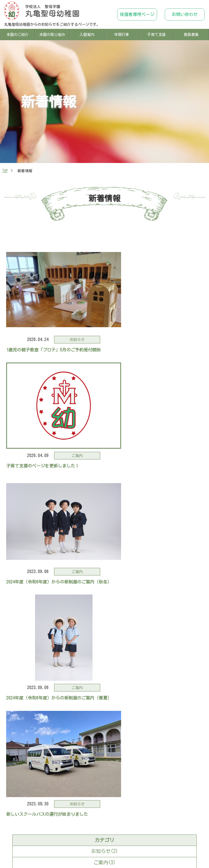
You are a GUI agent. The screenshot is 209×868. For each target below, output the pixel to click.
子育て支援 (156, 34)
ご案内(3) (104, 595)
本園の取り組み (52, 34)
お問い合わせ (185, 14)
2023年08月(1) (104, 649)
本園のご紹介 (18, 34)
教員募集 (191, 34)
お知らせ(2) (104, 584)
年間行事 (122, 34)
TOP (5, 171)
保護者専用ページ (137, 14)
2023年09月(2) (104, 638)
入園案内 (87, 34)
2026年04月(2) (104, 627)
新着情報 (16, 846)
